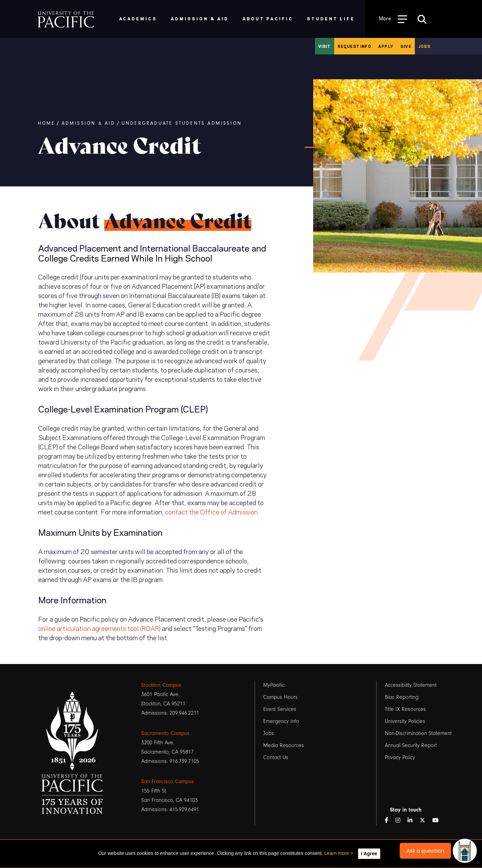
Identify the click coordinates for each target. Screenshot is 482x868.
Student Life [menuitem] (331, 18)
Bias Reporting (402, 697)
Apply (386, 46)
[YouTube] (438, 821)
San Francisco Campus (168, 782)
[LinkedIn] (413, 821)
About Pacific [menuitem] (268, 18)
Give (406, 46)
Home (47, 123)
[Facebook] (389, 821)
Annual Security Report (411, 745)
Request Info (355, 46)
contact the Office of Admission (211, 511)
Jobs (424, 46)
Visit (325, 46)
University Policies (405, 721)
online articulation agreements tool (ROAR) (99, 628)
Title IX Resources (405, 709)
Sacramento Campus (165, 733)
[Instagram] (401, 821)
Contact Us (276, 757)
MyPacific (274, 685)
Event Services (280, 709)
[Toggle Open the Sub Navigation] (393, 19)
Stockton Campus (161, 685)
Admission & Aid (89, 123)
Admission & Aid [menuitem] (200, 18)
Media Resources (284, 745)
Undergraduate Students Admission (182, 123)
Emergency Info (281, 721)
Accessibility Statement (411, 685)
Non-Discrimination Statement (418, 733)
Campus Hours (280, 697)
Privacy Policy (400, 757)
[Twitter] (425, 821)
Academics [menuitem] (138, 18)
